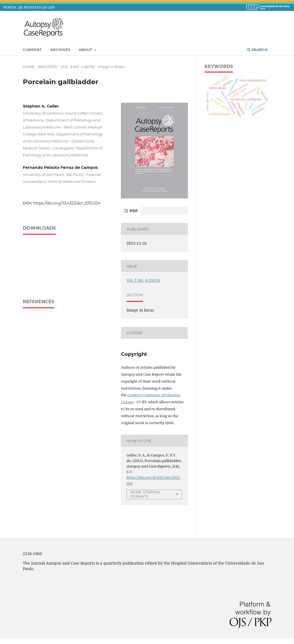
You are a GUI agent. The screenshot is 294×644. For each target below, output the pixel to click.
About (86, 50)
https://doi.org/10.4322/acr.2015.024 (67, 203)
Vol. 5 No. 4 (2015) (77, 67)
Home (29, 67)
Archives (60, 50)
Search (257, 50)
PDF (133, 211)
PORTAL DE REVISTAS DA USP (29, 8)
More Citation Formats (145, 494)
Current (32, 50)
